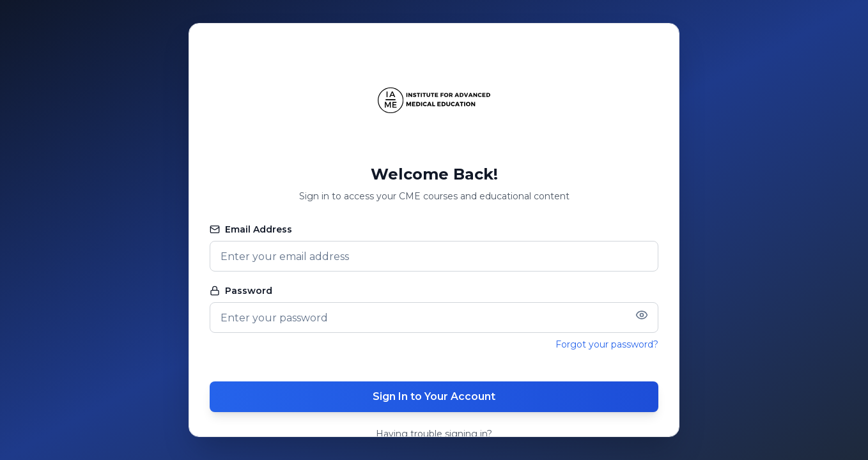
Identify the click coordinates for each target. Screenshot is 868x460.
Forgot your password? (607, 344)
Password (241, 291)
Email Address (251, 229)
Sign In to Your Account (434, 396)
